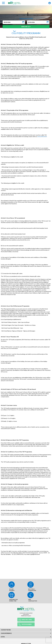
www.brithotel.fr (42, 137)
